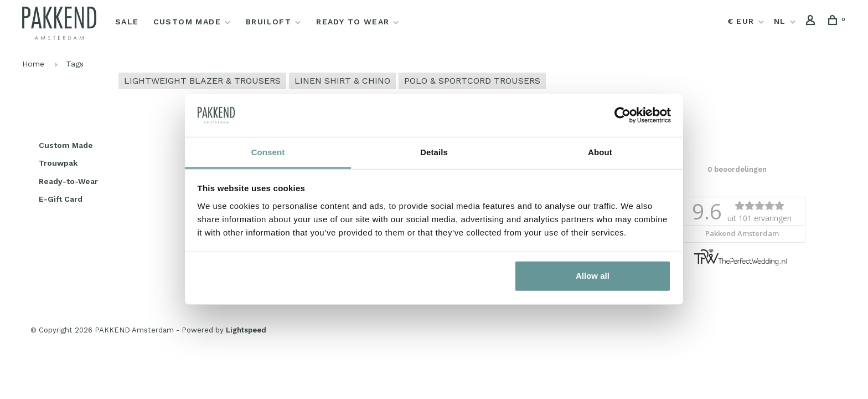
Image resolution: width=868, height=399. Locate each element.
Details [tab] (434, 152)
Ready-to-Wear (68, 181)
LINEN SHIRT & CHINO (342, 81)
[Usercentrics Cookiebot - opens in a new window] (622, 115)
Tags (75, 64)
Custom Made (187, 22)
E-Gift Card (61, 199)
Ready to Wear (353, 22)
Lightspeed (246, 330)
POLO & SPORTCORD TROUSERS (472, 81)
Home (33, 64)
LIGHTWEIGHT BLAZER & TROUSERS (202, 81)
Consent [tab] (268, 152)
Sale (127, 22)
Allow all (593, 276)
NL (780, 21)
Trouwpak (58, 163)
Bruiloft (268, 22)
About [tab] (600, 152)
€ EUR (742, 21)
